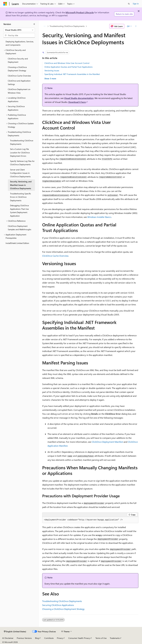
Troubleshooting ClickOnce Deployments (67, 26)
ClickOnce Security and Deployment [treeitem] (18, 60)
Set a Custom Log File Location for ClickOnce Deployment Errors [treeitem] (20, 152)
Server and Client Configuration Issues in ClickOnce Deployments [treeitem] (20, 173)
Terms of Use (101, 638)
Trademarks (115, 638)
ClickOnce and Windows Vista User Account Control (67, 63)
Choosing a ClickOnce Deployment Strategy (63, 609)
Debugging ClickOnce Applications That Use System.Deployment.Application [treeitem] (19, 211)
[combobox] (19, 30)
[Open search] (129, 4)
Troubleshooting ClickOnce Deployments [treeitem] (22, 142)
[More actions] (136, 26)
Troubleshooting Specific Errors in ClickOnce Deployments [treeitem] (21, 197)
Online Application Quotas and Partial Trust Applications (68, 67)
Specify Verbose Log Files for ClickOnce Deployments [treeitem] (22, 163)
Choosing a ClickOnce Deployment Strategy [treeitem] (17, 69)
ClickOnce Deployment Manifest (107, 442)
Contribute (49, 638)
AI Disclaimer (8, 638)
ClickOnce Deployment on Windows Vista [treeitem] (19, 91)
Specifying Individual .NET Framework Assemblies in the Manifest (72, 74)
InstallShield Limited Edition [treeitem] (17, 243)
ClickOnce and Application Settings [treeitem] (19, 82)
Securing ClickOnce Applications (58, 605)
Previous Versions (24, 638)
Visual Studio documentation (79, 98)
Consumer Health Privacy (79, 638)
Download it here (77, 102)
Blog (37, 638)
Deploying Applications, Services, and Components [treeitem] (20, 43)
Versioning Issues (52, 70)
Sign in (136, 4)
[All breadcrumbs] (45, 26)
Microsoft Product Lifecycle (80, 12)
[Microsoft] (5, 4)
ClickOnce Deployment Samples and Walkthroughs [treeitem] (19, 228)
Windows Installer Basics (99, 217)
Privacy (60, 638)
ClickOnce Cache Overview (55, 256)
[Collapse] (34, 24)
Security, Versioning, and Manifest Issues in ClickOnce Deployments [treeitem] (21, 185)
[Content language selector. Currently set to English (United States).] (15, 632)
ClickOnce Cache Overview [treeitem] (19, 76)
